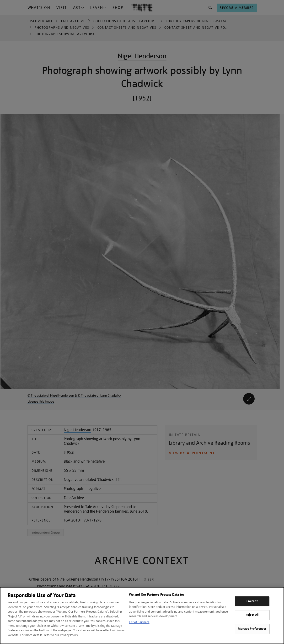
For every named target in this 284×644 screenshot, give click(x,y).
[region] (142, 616)
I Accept (252, 601)
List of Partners (139, 622)
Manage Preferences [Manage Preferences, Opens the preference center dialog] (252, 629)
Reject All (252, 615)
